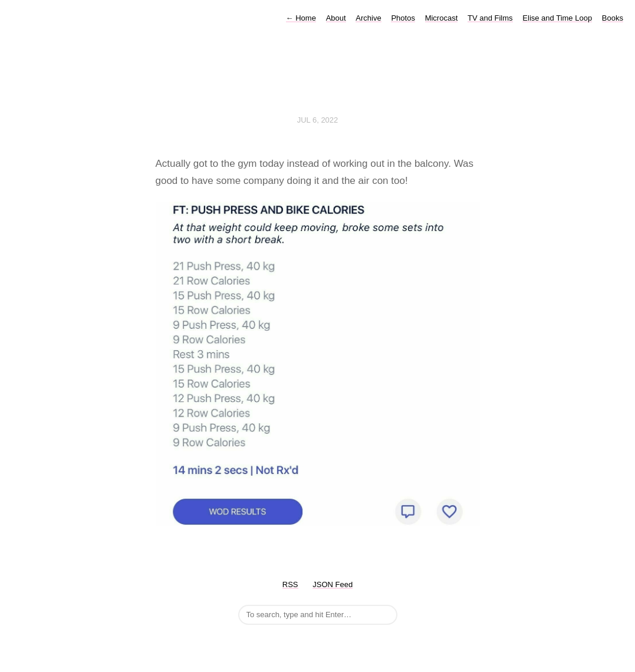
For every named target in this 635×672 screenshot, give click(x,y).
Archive (368, 18)
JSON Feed (333, 584)
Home (301, 18)
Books (613, 18)
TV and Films (490, 18)
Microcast (442, 18)
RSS (290, 584)
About (336, 18)
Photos (403, 18)
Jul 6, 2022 (318, 120)
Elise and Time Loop (557, 18)
